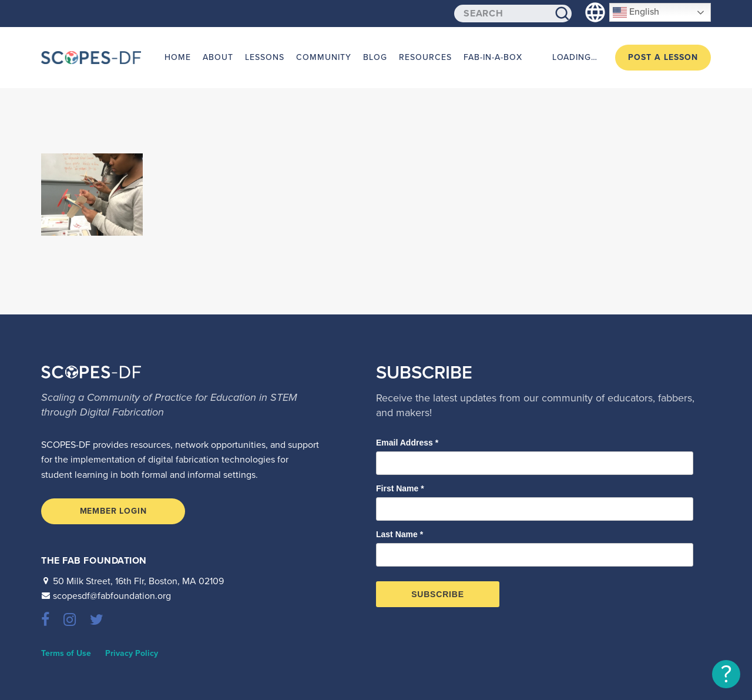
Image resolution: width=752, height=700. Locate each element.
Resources (425, 57)
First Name (400, 488)
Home (178, 57)
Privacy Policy (132, 653)
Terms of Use (66, 653)
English (636, 12)
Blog (375, 57)
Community (324, 57)
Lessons (265, 57)
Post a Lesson (663, 57)
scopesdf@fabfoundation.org (112, 596)
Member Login (113, 511)
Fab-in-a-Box (493, 57)
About (218, 57)
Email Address (407, 443)
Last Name (399, 534)
